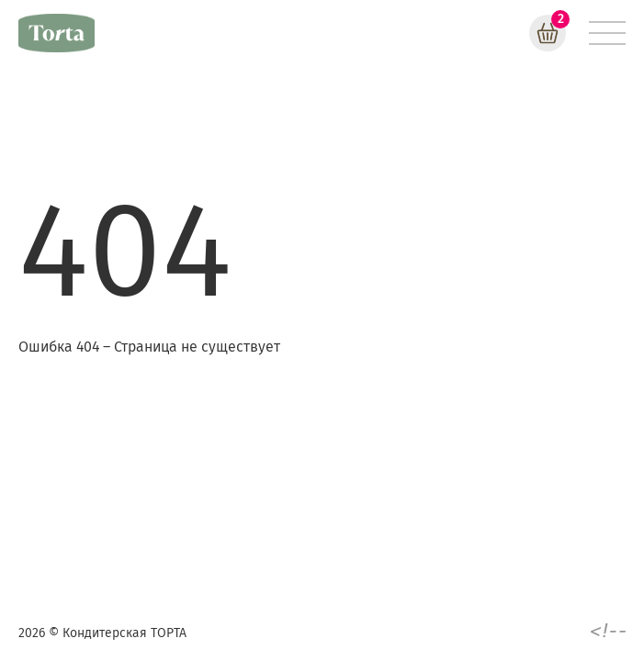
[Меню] (607, 33)
